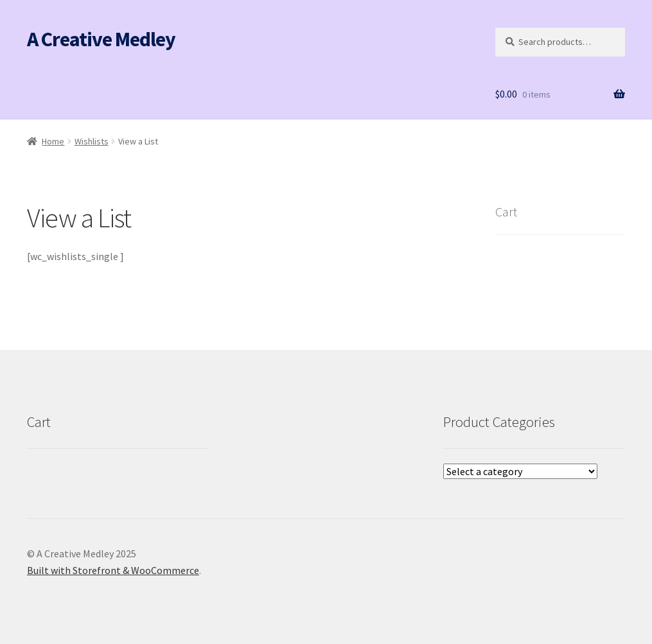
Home (53, 141)
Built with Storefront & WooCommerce (113, 570)
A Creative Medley (101, 39)
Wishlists (92, 141)
